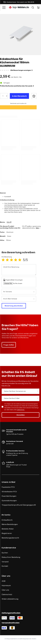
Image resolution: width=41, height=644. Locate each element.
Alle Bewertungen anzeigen (21, 70)
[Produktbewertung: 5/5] (20, 260)
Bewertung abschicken (14, 306)
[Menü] (4, 7)
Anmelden (21, 415)
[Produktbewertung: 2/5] (7, 260)
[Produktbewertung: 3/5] (11, 260)
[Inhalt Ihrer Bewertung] (19, 270)
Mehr (37, 228)
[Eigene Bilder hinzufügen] (20, 283)
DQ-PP (9, 222)
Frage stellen (9, 345)
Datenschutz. (21, 410)
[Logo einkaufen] (19, 8)
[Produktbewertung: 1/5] (3, 260)
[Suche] (33, 7)
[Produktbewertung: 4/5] (16, 260)
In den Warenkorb (19, 96)
